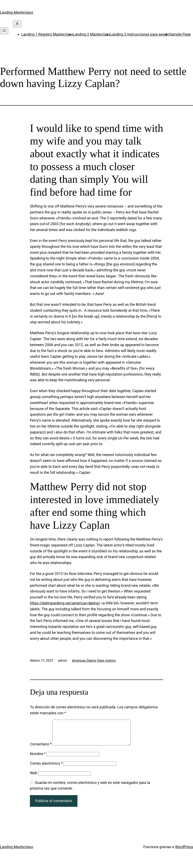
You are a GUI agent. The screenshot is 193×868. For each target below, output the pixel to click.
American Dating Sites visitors (94, 661)
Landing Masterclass (17, 12)
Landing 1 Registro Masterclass (47, 34)
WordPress (184, 852)
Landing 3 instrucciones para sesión (140, 34)
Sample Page (180, 34)
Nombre (38, 759)
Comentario (41, 749)
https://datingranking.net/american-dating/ (65, 603)
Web (33, 778)
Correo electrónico (46, 768)
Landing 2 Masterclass (91, 34)
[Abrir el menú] (4, 31)
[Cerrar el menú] (17, 24)
